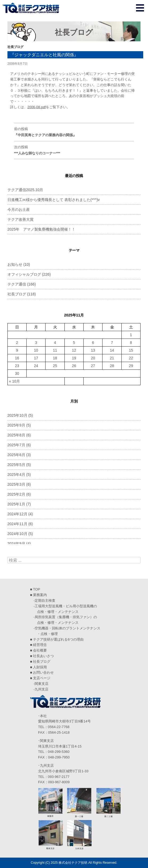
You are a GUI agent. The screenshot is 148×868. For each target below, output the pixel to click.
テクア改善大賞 (20, 219)
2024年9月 (16, 544)
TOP (37, 589)
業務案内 (40, 595)
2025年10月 (17, 415)
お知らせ (15, 264)
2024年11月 (17, 524)
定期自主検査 (45, 600)
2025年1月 (16, 504)
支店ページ (42, 678)
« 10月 (15, 381)
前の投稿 (74, 133)
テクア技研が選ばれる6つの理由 (58, 639)
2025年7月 (16, 445)
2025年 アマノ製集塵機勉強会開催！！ (41, 229)
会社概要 (40, 650)
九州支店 (42, 689)
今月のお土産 (19, 210)
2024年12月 (17, 514)
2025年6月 (16, 455)
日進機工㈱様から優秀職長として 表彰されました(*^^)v (54, 200)
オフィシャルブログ (24, 274)
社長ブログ (15, 47)
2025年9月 (16, 425)
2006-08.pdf (37, 107)
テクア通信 (17, 284)
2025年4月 (16, 475)
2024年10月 (17, 534)
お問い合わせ (43, 672)
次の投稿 (74, 151)
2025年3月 (16, 484)
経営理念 (40, 645)
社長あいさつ (43, 656)
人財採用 (40, 667)
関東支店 (42, 684)
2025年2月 (16, 494)
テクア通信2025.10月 (25, 190)
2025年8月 (16, 435)
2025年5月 (16, 465)
